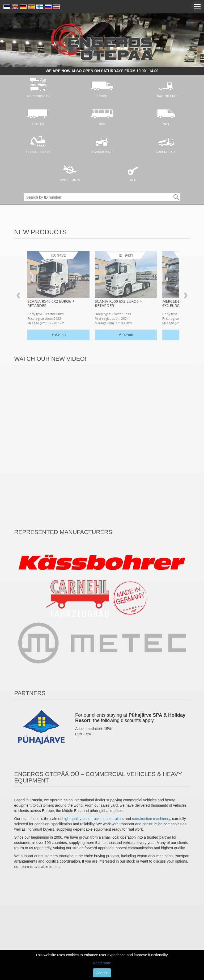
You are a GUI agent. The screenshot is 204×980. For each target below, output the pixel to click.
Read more (102, 963)
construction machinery (151, 819)
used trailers (114, 819)
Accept (102, 973)
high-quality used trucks (82, 819)
